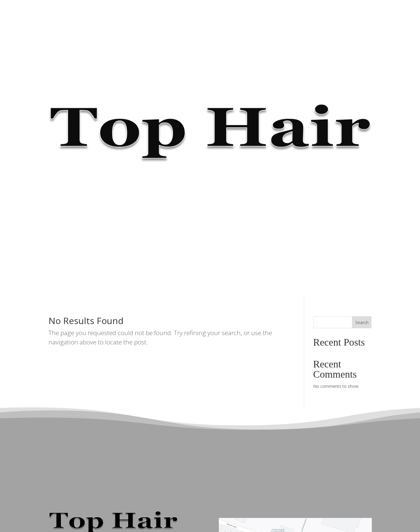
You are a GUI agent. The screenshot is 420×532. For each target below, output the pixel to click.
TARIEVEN (201, 13)
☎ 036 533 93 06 (279, 13)
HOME (132, 13)
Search (362, 322)
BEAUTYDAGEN (237, 13)
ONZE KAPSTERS (164, 13)
